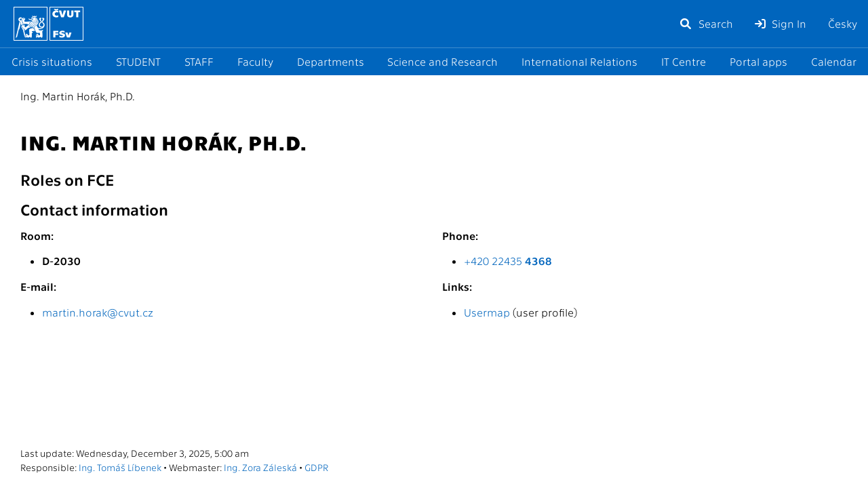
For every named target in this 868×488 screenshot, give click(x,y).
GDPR (316, 467)
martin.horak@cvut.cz (98, 312)
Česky (843, 23)
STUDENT (138, 61)
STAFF (199, 61)
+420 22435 (508, 261)
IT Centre (684, 61)
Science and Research (442, 61)
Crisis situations (52, 61)
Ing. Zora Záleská (260, 467)
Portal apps (758, 61)
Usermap (487, 312)
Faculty (255, 61)
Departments (331, 61)
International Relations (579, 61)
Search (706, 23)
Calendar (834, 61)
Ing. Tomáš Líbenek (120, 467)
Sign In (781, 23)
